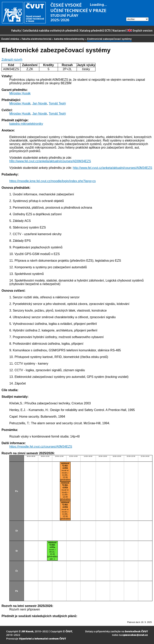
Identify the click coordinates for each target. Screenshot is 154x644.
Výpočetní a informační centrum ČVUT (42, 638)
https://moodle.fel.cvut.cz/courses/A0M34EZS (41, 447)
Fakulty (16, 30)
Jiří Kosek (27, 631)
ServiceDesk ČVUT (136, 631)
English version (140, 30)
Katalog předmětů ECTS (95, 30)
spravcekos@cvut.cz (135, 635)
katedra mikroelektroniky (69, 39)
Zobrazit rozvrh (12, 60)
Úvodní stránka (10, 39)
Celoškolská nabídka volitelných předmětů (51, 30)
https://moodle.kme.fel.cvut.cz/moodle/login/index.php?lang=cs (52, 181)
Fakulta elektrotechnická (36, 39)
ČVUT (69, 631)
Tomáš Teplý (57, 103)
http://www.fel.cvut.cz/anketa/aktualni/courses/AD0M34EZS (50, 161)
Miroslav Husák (20, 93)
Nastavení (119, 30)
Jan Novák (40, 103)
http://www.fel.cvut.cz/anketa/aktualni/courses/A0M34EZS (112, 168)
